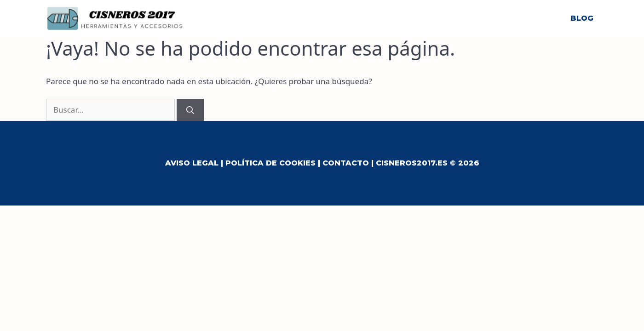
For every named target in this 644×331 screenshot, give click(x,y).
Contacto (346, 163)
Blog (582, 18)
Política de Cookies (270, 163)
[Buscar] (190, 110)
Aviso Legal (192, 163)
